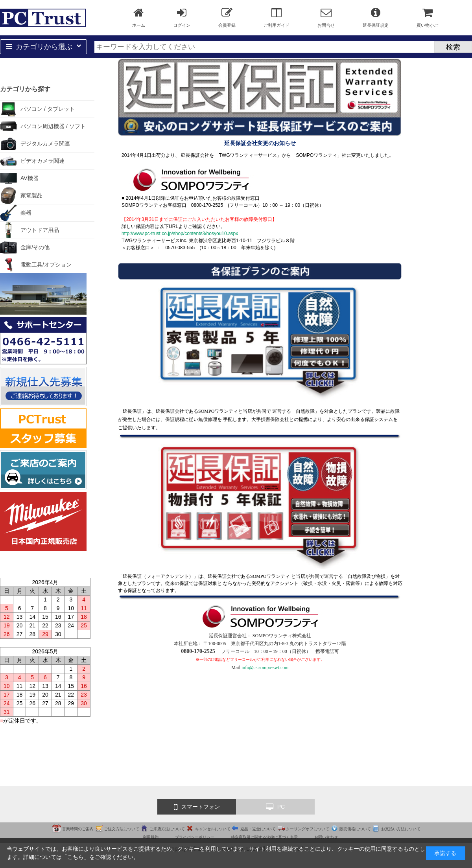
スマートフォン (197, 807)
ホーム (139, 17)
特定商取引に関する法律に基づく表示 (264, 837)
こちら (76, 857)
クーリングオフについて (308, 829)
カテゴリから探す (25, 89)
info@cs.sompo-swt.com (265, 668)
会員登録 (227, 17)
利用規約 (151, 837)
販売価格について (355, 829)
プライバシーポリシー (195, 837)
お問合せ (326, 17)
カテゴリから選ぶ (43, 47)
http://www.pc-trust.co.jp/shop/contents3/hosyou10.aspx (180, 234)
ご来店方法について (167, 829)
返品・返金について (258, 829)
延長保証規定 (376, 17)
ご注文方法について (122, 829)
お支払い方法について (401, 829)
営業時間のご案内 (78, 829)
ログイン (182, 17)
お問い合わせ (326, 837)
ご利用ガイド (277, 17)
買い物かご (427, 17)
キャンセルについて (213, 829)
